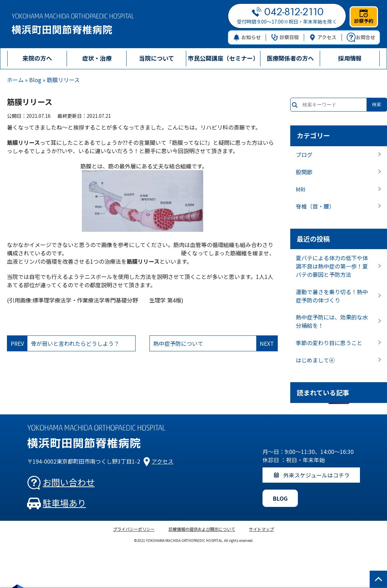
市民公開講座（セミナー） (223, 58)
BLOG (280, 498)
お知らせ (247, 37)
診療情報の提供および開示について (202, 529)
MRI (301, 189)
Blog (35, 80)
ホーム (15, 80)
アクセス (323, 37)
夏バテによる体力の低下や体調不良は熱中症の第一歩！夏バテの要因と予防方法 (332, 266)
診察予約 (364, 17)
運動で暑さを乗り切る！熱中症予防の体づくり (332, 296)
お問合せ (361, 37)
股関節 (304, 172)
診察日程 (285, 37)
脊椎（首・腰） (315, 206)
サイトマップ (261, 529)
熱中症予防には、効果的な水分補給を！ (332, 321)
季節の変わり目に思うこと (329, 343)
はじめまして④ (315, 360)
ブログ (304, 155)
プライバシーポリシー (134, 529)
